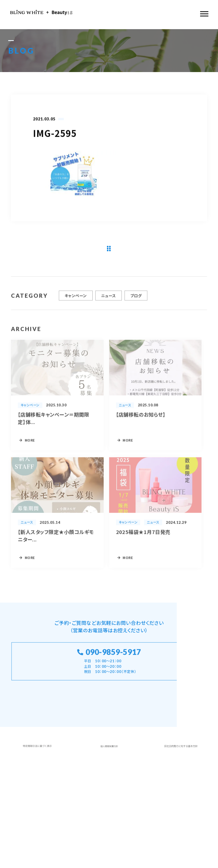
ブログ (136, 298)
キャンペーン (76, 298)
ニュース (109, 298)
